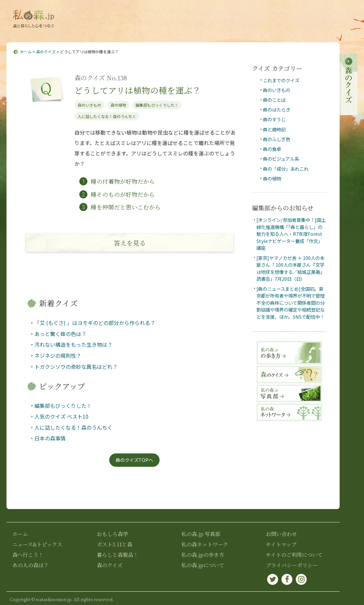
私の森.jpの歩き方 (203, 555)
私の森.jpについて (121, 14)
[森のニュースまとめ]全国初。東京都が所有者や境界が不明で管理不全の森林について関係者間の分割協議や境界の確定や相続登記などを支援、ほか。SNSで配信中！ (291, 303)
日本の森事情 (50, 438)
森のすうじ (274, 120)
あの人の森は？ (187, 30)
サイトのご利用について (294, 555)
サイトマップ (193, 14)
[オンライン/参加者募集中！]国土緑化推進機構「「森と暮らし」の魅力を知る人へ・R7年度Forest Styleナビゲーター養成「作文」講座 (291, 234)
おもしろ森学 (230, 30)
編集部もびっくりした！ (157, 105)
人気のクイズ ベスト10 (61, 416)
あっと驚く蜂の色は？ (60, 334)
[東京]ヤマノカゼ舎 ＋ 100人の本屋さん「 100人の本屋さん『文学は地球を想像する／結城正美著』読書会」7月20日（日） (291, 268)
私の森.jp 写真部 (201, 534)
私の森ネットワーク (205, 544)
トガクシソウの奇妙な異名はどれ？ (76, 367)
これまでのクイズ (281, 80)
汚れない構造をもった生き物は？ (73, 345)
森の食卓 (272, 149)
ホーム (26, 52)
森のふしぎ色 (277, 139)
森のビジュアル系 (281, 159)
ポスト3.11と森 (272, 30)
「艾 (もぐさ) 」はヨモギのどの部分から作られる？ (95, 323)
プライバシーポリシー (292, 565)
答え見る (130, 243)
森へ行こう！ (145, 30)
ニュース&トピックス (94, 30)
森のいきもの (89, 105)
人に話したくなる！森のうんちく (107, 116)
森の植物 (118, 105)
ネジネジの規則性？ (58, 356)
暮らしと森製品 (317, 30)
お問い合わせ (160, 14)
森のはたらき (277, 109)
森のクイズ (46, 52)
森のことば (274, 100)
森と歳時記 (274, 129)
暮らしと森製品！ (118, 555)
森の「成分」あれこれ (286, 169)
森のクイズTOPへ (134, 460)
